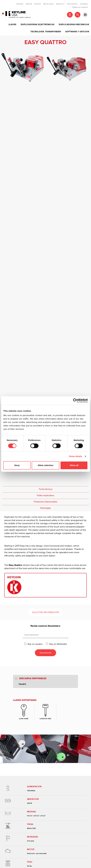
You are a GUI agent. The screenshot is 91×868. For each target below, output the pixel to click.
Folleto (22, 684)
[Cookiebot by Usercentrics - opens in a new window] (75, 401)
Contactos (84, 4)
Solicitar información (45, 612)
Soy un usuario (35, 644)
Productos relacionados (46, 502)
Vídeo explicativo (45, 496)
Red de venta (48, 4)
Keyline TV (60, 4)
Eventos (38, 4)
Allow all (74, 465)
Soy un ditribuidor (58, 644)
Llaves (12, 25)
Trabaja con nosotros (80, 7)
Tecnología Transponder (46, 32)
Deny (17, 465)
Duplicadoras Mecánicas (74, 25)
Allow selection (45, 465)
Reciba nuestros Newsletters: (46, 626)
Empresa (20, 4)
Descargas (45, 508)
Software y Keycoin (77, 32)
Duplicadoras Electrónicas (38, 25)
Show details (76, 456)
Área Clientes (72, 4)
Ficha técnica (46, 489)
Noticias (29, 4)
